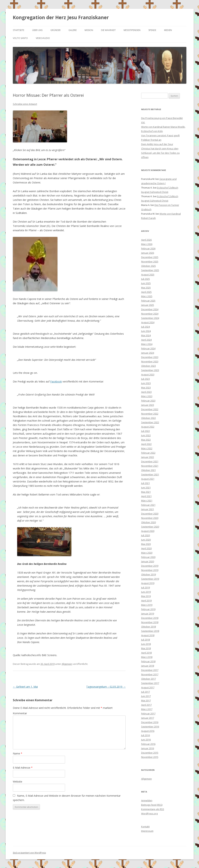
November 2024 (150, 314)
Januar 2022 (148, 457)
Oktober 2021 (148, 470)
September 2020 (150, 527)
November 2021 (150, 466)
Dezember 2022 (150, 409)
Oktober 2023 (148, 366)
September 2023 (150, 370)
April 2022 (146, 444)
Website (18, 782)
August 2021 (148, 479)
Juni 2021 (146, 488)
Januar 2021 (148, 509)
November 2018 (150, 622)
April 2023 (146, 392)
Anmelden (147, 800)
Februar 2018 (148, 661)
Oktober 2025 (148, 266)
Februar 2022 (148, 453)
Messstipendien (132, 30)
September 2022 (150, 422)
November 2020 (150, 518)
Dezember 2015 (150, 753)
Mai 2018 (146, 648)
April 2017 (146, 705)
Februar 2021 (148, 505)
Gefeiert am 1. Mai (25, 687)
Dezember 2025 (150, 257)
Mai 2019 (146, 596)
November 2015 (150, 757)
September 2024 (150, 318)
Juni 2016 (146, 740)
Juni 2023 (146, 383)
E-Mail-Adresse (23, 768)
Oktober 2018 (148, 627)
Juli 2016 (145, 735)
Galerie (73, 30)
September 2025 (150, 270)
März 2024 (147, 344)
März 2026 (147, 244)
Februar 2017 (148, 714)
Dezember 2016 (150, 722)
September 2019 (150, 579)
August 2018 (148, 635)
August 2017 (148, 687)
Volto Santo (20, 38)
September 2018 (150, 631)
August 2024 (148, 322)
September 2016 (150, 727)
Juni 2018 (146, 644)
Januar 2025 (148, 305)
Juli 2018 (145, 640)
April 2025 (146, 292)
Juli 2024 (145, 327)
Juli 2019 (145, 587)
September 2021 (150, 474)
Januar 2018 (148, 666)
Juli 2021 (145, 483)
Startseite (19, 30)
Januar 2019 (148, 614)
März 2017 (147, 709)
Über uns (37, 30)
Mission (89, 30)
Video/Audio (43, 38)
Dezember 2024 (150, 309)
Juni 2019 (146, 592)
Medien (168, 30)
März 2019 (147, 605)
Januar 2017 (148, 718)
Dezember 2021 (150, 461)
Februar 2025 (148, 301)
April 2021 (146, 496)
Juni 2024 (146, 331)
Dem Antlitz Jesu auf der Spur (157, 144)
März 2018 (147, 657)
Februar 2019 (148, 609)
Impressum (147, 831)
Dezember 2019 (150, 566)
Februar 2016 (148, 744)
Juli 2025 (145, 279)
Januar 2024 (148, 353)
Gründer (55, 30)
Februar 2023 (148, 401)
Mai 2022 (146, 440)
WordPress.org (149, 813)
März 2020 (147, 553)
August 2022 (148, 427)
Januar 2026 (148, 253)
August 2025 (148, 275)
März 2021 (147, 501)
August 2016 (148, 731)
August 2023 (148, 375)
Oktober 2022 (148, 418)
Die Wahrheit (108, 30)
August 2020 (148, 531)
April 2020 (146, 548)
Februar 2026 (148, 248)
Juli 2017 (145, 692)
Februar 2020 (148, 557)
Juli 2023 (145, 379)
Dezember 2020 (150, 514)
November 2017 (150, 674)
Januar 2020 (148, 561)
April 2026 (146, 240)
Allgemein (67, 664)
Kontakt (145, 827)
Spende (152, 30)
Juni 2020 (146, 540)
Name (18, 753)
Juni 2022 (146, 435)
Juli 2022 (145, 431)
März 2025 (147, 296)
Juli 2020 (145, 535)
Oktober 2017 (148, 679)
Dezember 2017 (150, 670)
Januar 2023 (148, 405)
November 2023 (150, 361)
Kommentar (20, 713)
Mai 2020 (146, 544)
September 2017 (150, 683)
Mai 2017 (146, 700)
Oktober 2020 (148, 522)
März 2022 (147, 448)
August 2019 (148, 583)
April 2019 (146, 601)
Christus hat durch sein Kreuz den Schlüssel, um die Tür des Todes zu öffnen (160, 153)
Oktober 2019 (148, 574)
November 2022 (150, 414)
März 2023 (147, 396)
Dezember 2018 (150, 618)
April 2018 (146, 653)
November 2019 (150, 570)
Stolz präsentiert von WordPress (29, 853)
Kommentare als (153, 809)
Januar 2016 (148, 748)
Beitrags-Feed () (152, 805)
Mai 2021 (146, 492)
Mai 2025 (146, 288)
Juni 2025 (146, 283)
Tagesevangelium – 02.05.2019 (106, 687)
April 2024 (146, 340)
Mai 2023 (146, 388)
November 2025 (150, 262)
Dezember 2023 (150, 357)
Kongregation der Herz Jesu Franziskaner (61, 17)
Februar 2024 (148, 348)
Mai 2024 (146, 335)
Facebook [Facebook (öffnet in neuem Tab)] (56, 381)
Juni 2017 (146, 696)
